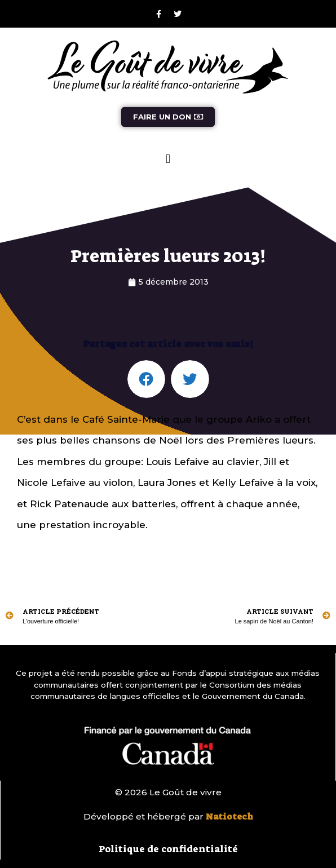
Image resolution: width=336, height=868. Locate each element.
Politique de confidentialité (168, 849)
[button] (168, 159)
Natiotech (229, 817)
